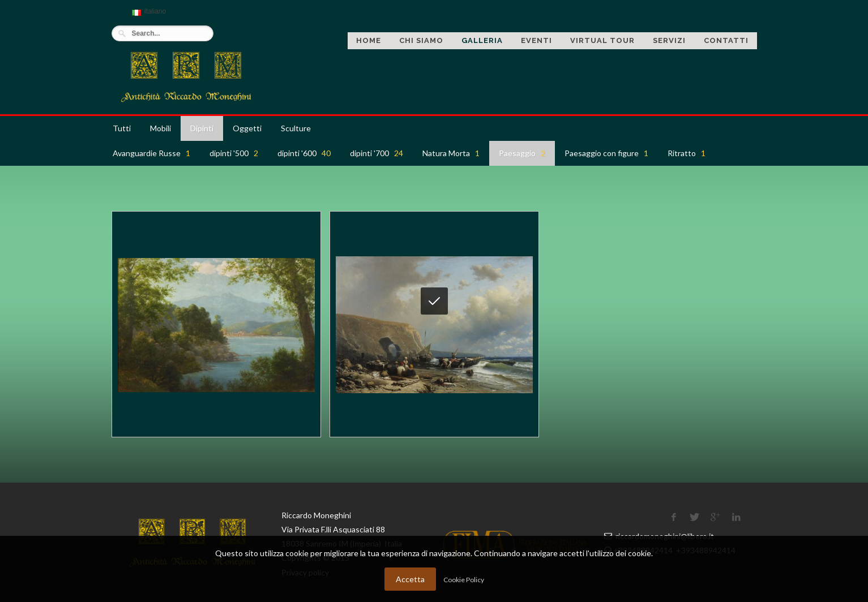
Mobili (161, 128)
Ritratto (687, 153)
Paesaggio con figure (606, 153)
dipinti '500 (234, 153)
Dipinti (202, 128)
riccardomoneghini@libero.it (665, 536)
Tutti (122, 128)
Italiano (147, 16)
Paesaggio (522, 153)
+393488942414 (644, 550)
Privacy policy (305, 572)
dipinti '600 (304, 153)
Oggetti (247, 128)
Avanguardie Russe (151, 153)
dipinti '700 (377, 153)
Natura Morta (451, 153)
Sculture (296, 128)
